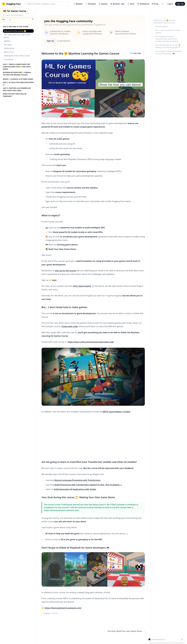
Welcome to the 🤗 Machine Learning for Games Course (165, 21)
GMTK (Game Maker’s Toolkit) (116, 412)
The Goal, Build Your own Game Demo (17, 36)
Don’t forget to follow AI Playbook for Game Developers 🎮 (169, 52)
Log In (170, 4)
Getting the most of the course (17, 56)
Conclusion (9, 59)
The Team (8, 45)
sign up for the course (65, 271)
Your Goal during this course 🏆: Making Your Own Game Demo (168, 46)
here (54, 280)
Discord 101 (9, 52)
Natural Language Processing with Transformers (77, 480)
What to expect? (162, 26)
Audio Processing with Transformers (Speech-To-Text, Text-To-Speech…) (88, 485)
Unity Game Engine (82, 286)
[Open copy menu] (143, 53)
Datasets (91, 4)
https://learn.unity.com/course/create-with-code (91, 342)
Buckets (117, 4)
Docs (131, 4)
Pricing (155, 4)
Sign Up (180, 4)
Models (78, 4)
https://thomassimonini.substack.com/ (63, 608)
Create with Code (70, 326)
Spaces (103, 4)
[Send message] (182, 639)
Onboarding (9, 48)
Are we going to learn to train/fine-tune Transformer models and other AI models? (167, 39)
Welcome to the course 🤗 (15, 31)
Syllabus (7, 41)
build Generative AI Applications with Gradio (75, 489)
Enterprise (143, 4)
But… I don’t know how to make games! (168, 31)
